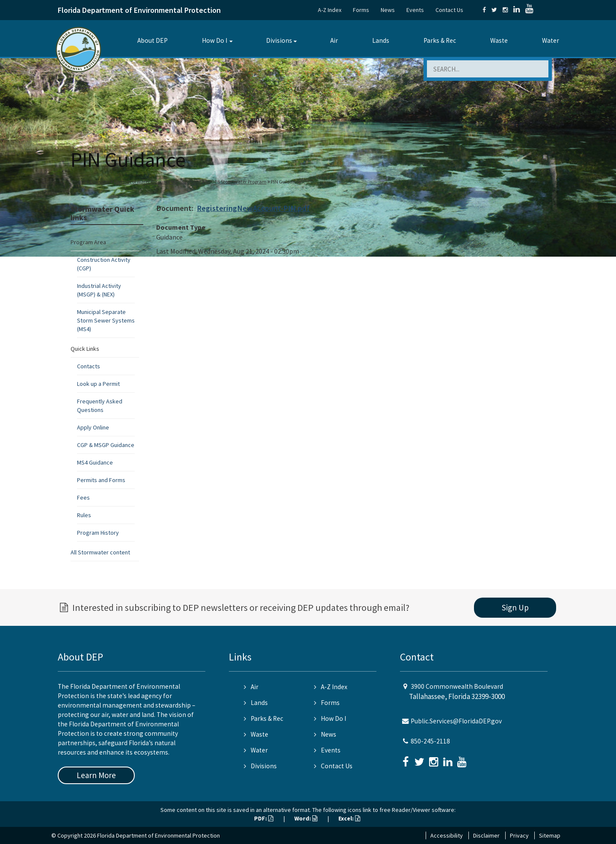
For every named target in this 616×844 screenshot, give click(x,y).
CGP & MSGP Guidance (106, 445)
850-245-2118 (430, 741)
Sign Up (515, 607)
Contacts (89, 366)
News (388, 10)
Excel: (349, 818)
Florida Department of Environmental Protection (139, 10)
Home (79, 182)
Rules (84, 515)
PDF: (264, 818)
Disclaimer (486, 835)
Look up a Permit (98, 384)
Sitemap (550, 835)
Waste (499, 40)
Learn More (96, 775)
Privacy (519, 835)
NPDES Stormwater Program (236, 182)
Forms (361, 10)
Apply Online (93, 427)
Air (334, 40)
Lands (381, 40)
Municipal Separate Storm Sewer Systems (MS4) (106, 320)
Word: (306, 818)
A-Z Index (330, 10)
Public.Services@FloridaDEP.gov (456, 721)
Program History (98, 533)
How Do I (215, 40)
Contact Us (449, 10)
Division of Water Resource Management (157, 182)
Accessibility (447, 835)
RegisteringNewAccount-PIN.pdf (253, 208)
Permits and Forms (101, 480)
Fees (83, 498)
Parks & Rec (440, 40)
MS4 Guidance (95, 462)
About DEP (153, 40)
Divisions (279, 40)
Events (415, 10)
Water (551, 40)
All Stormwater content (100, 552)
